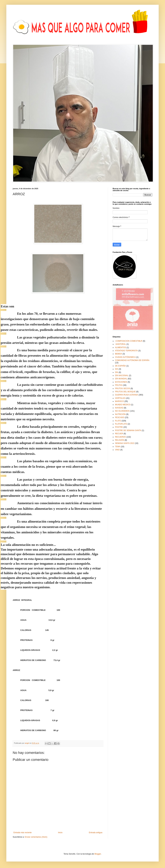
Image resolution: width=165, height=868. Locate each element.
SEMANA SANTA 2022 (125, 443)
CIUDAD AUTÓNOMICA (125, 357)
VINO (117, 450)
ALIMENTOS (120, 347)
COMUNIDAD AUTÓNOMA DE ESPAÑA (132, 360)
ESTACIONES (121, 382)
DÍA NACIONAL (122, 376)
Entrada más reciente (23, 833)
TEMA (118, 447)
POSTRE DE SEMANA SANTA (128, 430)
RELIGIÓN (120, 440)
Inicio (60, 833)
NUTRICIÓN (120, 414)
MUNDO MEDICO (123, 405)
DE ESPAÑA (120, 366)
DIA (117, 369)
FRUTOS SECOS (122, 388)
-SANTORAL (120, 344)
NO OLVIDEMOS (122, 411)
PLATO (118, 421)
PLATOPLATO (121, 424)
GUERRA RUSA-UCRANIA (127, 395)
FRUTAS (119, 385)
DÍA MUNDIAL (121, 379)
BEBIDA (119, 354)
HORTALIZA (120, 398)
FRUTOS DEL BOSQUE (125, 392)
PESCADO (120, 417)
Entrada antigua (96, 833)
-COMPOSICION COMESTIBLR (129, 341)
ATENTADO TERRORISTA (126, 351)
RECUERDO (120, 437)
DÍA (117, 372)
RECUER (119, 434)
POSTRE (119, 427)
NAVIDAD (119, 408)
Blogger (98, 854)
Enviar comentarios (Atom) (36, 837)
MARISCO (119, 401)
